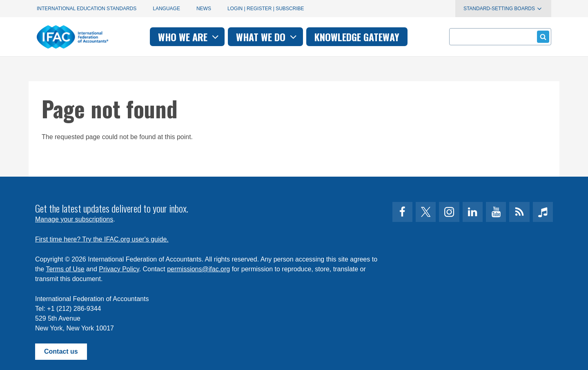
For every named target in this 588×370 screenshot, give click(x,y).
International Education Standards (87, 9)
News (204, 9)
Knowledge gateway (357, 37)
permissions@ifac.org (198, 269)
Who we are (189, 37)
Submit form (542, 37)
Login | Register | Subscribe (266, 9)
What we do (267, 37)
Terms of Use (65, 269)
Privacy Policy (119, 269)
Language (166, 9)
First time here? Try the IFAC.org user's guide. (102, 239)
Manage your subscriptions (74, 219)
